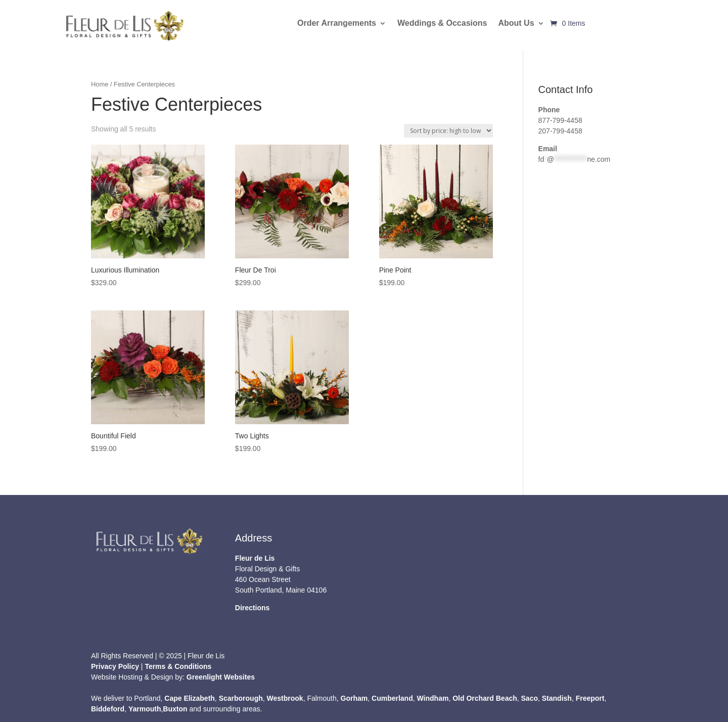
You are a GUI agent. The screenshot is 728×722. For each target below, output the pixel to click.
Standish (557, 698)
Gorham (354, 698)
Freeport (590, 698)
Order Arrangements (337, 24)
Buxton (175, 709)
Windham (433, 698)
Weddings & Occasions (442, 24)
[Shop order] (448, 131)
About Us (516, 24)
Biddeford (108, 709)
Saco (530, 698)
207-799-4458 (560, 131)
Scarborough (241, 698)
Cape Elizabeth (190, 698)
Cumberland (392, 698)
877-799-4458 (560, 120)
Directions (252, 608)
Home (100, 84)
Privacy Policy (115, 666)
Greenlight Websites (221, 677)
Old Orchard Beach (485, 698)
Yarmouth (145, 709)
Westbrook (285, 698)
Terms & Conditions (178, 666)
